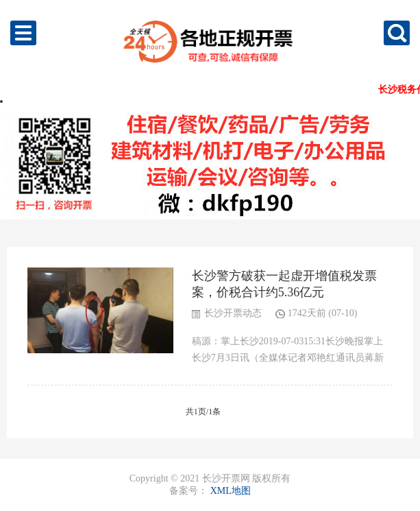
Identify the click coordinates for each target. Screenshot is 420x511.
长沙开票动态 (233, 313)
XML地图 (231, 491)
